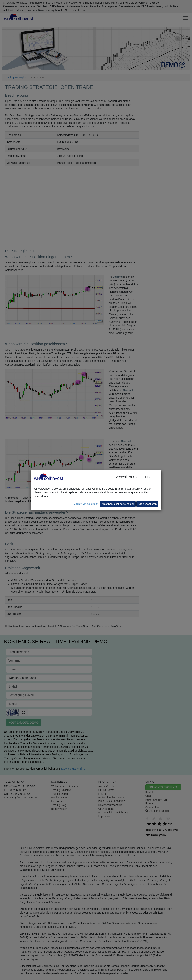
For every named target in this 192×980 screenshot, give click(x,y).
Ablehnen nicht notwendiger (118, 504)
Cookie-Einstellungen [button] (86, 504)
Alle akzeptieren (147, 504)
